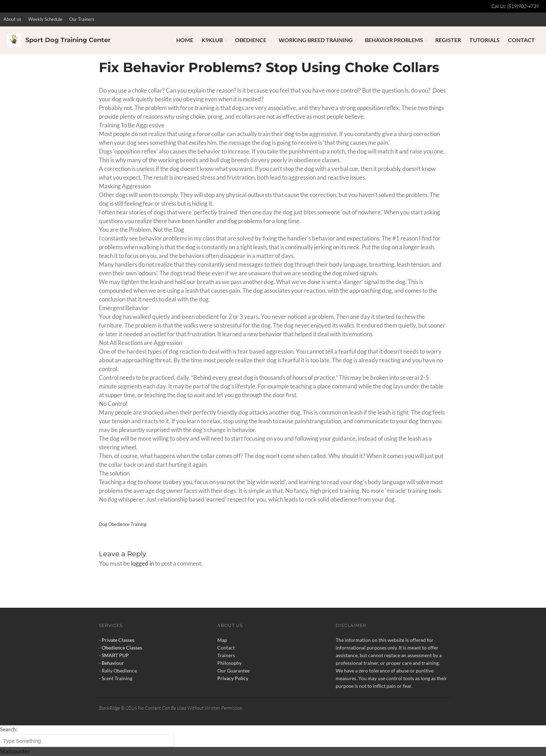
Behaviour (113, 663)
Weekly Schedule (45, 19)
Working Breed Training (316, 40)
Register (448, 40)
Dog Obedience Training (123, 524)
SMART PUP (115, 655)
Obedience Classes (122, 648)
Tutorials (485, 40)
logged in (142, 563)
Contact (521, 40)
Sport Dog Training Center (68, 40)
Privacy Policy (233, 678)
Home (185, 40)
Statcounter (15, 751)
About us (12, 19)
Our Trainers (82, 19)
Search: (9, 729)
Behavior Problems (394, 40)
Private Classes (118, 640)
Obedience (251, 40)
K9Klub (212, 40)
